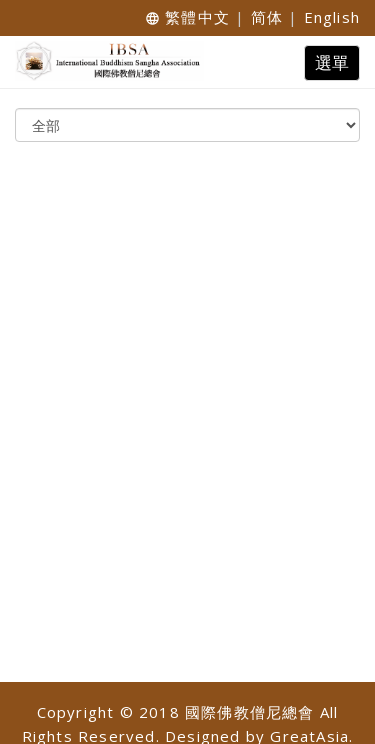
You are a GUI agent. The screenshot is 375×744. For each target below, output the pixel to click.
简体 (267, 17)
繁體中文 (197, 17)
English (332, 17)
